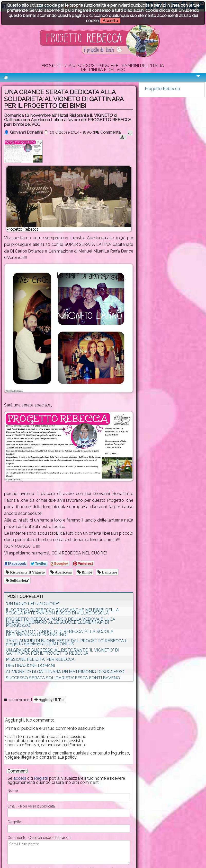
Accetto (110, 21)
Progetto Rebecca (162, 89)
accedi (20, 778)
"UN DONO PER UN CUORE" (33, 604)
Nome (13, 791)
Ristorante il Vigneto (27, 572)
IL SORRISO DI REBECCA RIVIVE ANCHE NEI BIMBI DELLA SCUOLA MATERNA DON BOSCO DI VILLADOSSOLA (62, 611)
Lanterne (109, 572)
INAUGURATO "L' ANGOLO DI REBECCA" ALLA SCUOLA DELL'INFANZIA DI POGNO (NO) (60, 633)
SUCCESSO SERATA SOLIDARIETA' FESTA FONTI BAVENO (63, 678)
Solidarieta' (19, 580)
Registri (41, 778)
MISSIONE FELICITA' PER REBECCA (40, 659)
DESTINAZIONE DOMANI (30, 666)
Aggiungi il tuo (51, 700)
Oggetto (14, 822)
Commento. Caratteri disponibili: (39, 838)
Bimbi (86, 572)
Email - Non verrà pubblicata (31, 806)
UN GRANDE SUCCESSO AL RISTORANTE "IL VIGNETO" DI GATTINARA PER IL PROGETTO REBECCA (62, 652)
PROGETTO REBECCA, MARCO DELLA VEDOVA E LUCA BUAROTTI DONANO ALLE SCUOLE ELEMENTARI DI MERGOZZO (61, 622)
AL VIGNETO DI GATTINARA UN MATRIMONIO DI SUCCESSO (65, 672)
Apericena (63, 572)
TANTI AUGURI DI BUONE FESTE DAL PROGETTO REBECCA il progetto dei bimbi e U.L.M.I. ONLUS (66, 642)
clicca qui (168, 10)
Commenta (108, 132)
